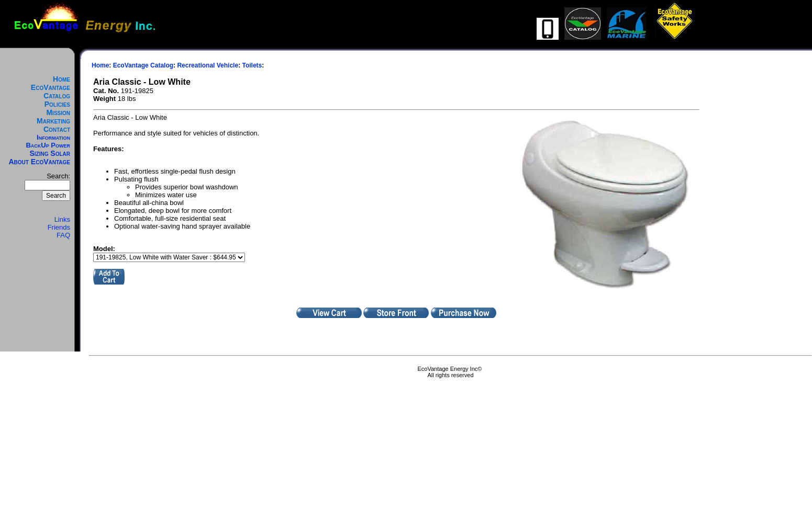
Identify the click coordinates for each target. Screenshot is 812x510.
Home (62, 79)
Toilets (252, 65)
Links (62, 219)
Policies (57, 104)
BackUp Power (48, 145)
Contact (57, 129)
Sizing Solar (50, 153)
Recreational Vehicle (208, 65)
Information (53, 137)
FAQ (63, 235)
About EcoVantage (40, 162)
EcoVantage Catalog (51, 92)
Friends (59, 227)
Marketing (53, 121)
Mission (58, 112)
